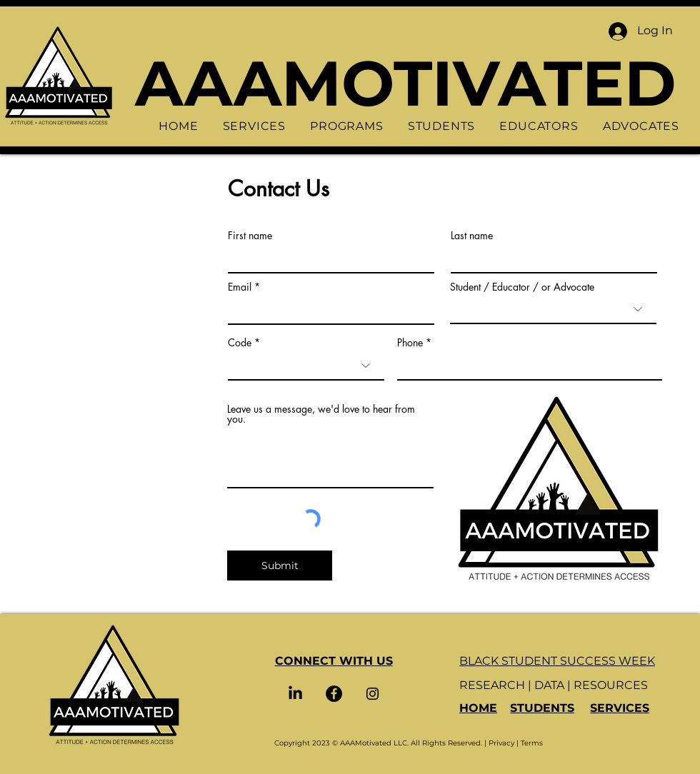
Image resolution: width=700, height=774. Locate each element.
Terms (532, 743)
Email (240, 287)
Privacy (501, 743)
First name (250, 236)
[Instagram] (372, 694)
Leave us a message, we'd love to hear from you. (321, 414)
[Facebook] (334, 694)
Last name (472, 236)
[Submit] (280, 566)
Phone (410, 343)
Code (240, 343)
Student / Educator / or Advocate (522, 287)
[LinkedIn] (295, 694)
